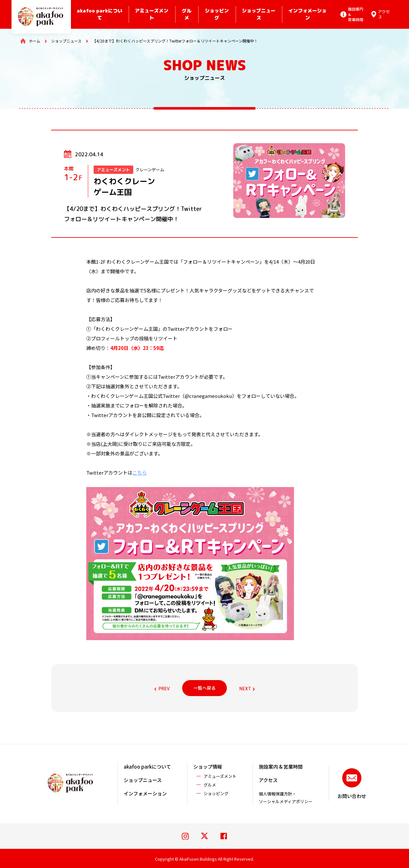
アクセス (268, 780)
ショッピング (217, 14)
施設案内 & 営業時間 (281, 767)
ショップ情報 (208, 767)
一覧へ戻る (204, 688)
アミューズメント (152, 14)
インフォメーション (307, 14)
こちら (139, 473)
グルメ (187, 14)
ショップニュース (259, 14)
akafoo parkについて (100, 14)
